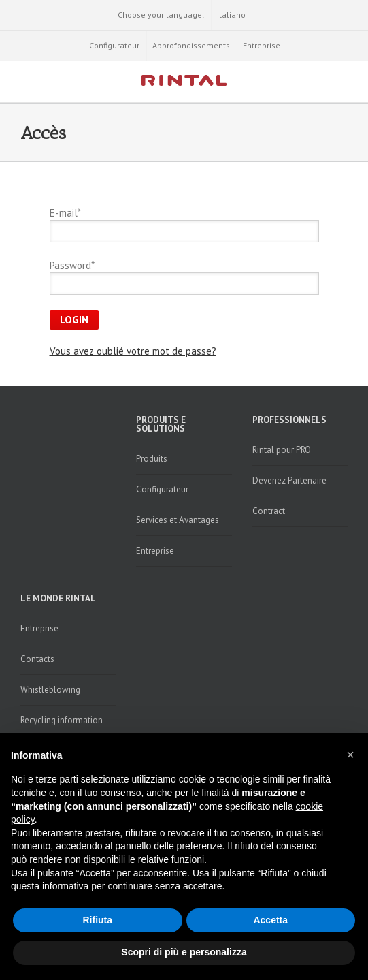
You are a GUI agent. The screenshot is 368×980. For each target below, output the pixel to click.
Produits (152, 459)
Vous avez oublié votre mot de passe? (133, 351)
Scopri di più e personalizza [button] (184, 952)
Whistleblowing (50, 690)
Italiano (231, 15)
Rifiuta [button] (97, 920)
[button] (350, 755)
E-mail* (65, 213)
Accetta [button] (270, 920)
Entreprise (262, 45)
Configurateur (114, 45)
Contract (269, 511)
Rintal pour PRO (282, 450)
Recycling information (62, 720)
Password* (72, 265)
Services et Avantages (178, 520)
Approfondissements (191, 45)
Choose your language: (161, 15)
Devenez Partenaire (289, 480)
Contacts (37, 659)
